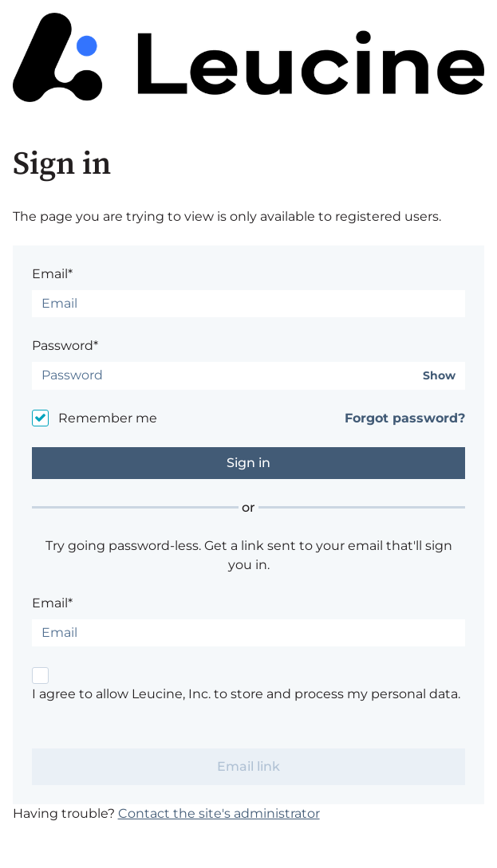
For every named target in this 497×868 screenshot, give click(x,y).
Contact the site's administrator (219, 813)
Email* (52, 274)
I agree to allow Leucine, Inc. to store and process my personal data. (246, 694)
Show (439, 376)
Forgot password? (405, 418)
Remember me (108, 418)
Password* (65, 346)
